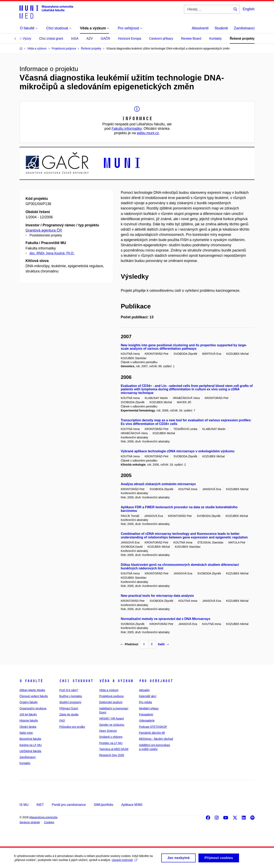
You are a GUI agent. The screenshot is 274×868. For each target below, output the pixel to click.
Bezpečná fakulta (30, 739)
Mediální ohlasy (149, 708)
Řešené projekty (242, 39)
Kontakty (215, 39)
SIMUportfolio (104, 805)
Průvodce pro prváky (72, 727)
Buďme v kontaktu (71, 696)
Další (163, 644)
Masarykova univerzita (43, 817)
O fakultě (31, 681)
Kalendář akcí (148, 696)
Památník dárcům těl (152, 733)
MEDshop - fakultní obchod (156, 739)
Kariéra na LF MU (31, 745)
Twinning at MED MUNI (114, 749)
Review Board (191, 39)
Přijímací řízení (69, 708)
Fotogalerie (146, 714)
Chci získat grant (51, 39)
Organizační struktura (33, 708)
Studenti (221, 28)
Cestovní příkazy (161, 39)
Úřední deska (28, 727)
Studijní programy (70, 702)
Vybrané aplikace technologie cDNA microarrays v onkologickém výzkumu (178, 451)
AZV (90, 39)
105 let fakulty (28, 714)
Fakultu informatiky (127, 129)
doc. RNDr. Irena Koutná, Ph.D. (52, 253)
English (249, 9)
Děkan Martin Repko (32, 690)
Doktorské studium (111, 702)
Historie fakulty (29, 721)
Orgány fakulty (29, 702)
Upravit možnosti (125, 861)
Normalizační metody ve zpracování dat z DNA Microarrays (166, 619)
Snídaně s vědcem (111, 737)
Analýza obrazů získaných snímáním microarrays (158, 484)
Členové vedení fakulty (34, 696)
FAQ (62, 721)
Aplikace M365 (132, 805)
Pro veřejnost (156, 681)
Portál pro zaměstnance (69, 805)
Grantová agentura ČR (44, 230)
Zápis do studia (69, 714)
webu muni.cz (148, 133)
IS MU (24, 805)
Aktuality (144, 690)
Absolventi (200, 28)
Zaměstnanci (244, 28)
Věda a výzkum (116, 681)
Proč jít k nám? (69, 690)
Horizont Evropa (130, 39)
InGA (75, 39)
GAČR (105, 39)
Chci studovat (76, 681)
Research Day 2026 (112, 755)
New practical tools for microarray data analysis (157, 596)
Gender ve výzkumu (112, 725)
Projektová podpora (111, 696)
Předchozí (129, 644)
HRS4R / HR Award (111, 719)
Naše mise (26, 733)
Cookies (49, 822)
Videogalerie (147, 721)
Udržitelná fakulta (30, 751)
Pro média (145, 702)
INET (40, 805)
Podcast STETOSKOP (153, 727)
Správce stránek (30, 822)
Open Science (108, 731)
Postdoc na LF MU (111, 743)
